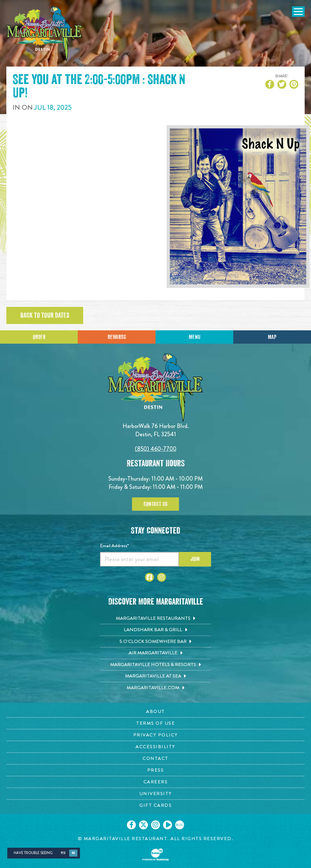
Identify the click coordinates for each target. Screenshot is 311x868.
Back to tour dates (45, 315)
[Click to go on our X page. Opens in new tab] (143, 825)
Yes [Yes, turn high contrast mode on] (63, 853)
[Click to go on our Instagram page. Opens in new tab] (155, 825)
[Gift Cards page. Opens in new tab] (155, 805)
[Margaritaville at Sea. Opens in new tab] (155, 676)
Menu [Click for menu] (195, 337)
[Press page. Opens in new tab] (155, 770)
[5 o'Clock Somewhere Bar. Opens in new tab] (155, 642)
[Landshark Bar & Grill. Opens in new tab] (155, 630)
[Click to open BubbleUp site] (155, 855)
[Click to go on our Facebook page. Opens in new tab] (131, 825)
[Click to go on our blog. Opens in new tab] (180, 825)
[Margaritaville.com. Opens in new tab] (155, 688)
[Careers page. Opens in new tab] (155, 782)
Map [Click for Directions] (272, 337)
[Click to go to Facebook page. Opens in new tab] (149, 577)
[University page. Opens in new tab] (155, 794)
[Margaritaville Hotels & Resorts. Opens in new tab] (155, 665)
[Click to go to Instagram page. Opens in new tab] (162, 577)
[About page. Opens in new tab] (155, 712)
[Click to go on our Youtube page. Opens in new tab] (168, 825)
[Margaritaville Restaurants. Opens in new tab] (155, 619)
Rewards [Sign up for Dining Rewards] (117, 337)
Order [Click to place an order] (39, 337)
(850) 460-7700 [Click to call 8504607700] (156, 449)
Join (195, 559)
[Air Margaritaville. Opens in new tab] (155, 653)
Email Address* (114, 546)
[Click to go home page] (44, 34)
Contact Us (155, 504)
